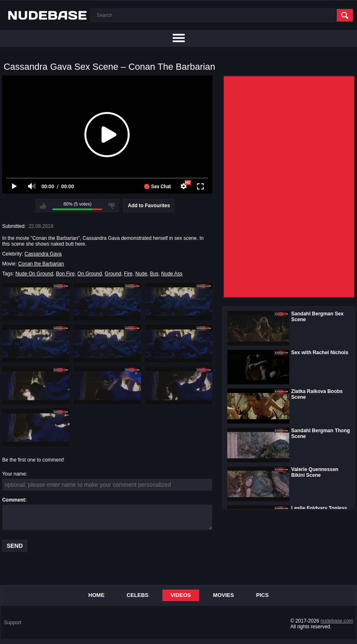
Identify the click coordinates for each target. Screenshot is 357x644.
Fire (128, 274)
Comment (13, 500)
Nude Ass (172, 274)
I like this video (43, 206)
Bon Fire (65, 274)
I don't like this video (112, 206)
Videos (181, 595)
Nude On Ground (34, 274)
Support (13, 623)
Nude (141, 274)
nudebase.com (337, 621)
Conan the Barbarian (41, 264)
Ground (113, 274)
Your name (14, 474)
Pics (262, 595)
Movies (224, 595)
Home (96, 595)
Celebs (137, 595)
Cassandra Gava (43, 254)
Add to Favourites (149, 206)
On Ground (89, 274)
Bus (154, 274)
